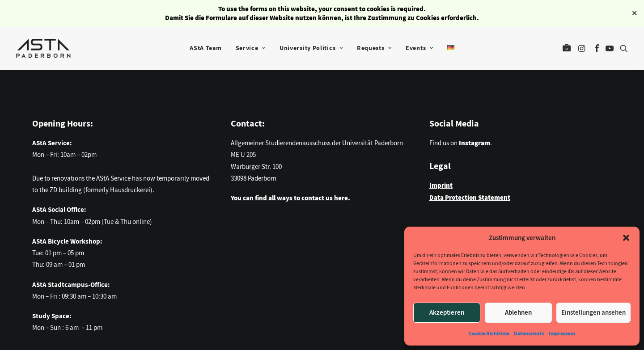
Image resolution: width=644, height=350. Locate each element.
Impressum (562, 333)
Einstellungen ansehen (593, 312)
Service (251, 48)
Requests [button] (374, 48)
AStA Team (205, 48)
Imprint (441, 186)
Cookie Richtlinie (489, 333)
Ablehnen (518, 312)
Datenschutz (529, 333)
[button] (626, 238)
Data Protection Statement (470, 198)
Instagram (475, 143)
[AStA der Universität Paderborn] (43, 48)
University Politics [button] (311, 48)
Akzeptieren (447, 312)
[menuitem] (205, 48)
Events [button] (419, 48)
